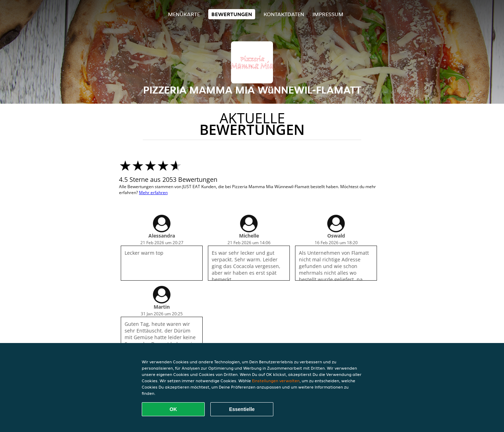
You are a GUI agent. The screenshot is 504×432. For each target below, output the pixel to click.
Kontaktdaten (284, 14)
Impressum (328, 14)
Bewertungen (232, 14)
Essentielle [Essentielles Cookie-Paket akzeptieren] (242, 409)
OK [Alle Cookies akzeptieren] (173, 409)
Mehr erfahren (153, 193)
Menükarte (184, 14)
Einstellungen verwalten (276, 381)
